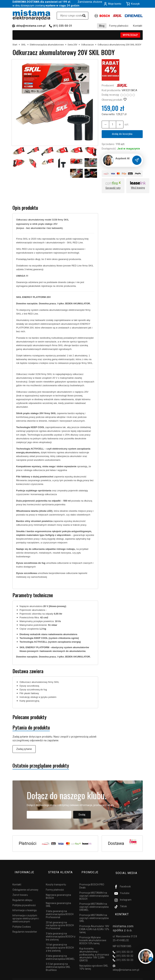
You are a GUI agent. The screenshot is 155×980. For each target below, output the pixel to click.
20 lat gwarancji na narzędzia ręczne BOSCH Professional (60, 920)
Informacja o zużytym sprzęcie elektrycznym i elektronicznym (26, 913)
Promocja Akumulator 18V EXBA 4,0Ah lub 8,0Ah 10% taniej (94, 924)
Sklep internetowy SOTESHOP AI (127, 976)
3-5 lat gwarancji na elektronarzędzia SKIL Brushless (58, 962)
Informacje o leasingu (25, 905)
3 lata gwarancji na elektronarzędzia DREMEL (60, 952)
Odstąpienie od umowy (25, 884)
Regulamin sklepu (22, 895)
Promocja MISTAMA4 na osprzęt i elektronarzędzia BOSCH (94, 890)
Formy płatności (119, 26)
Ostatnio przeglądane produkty (41, 766)
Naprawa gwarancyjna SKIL (58, 899)
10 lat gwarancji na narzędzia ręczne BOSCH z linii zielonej (60, 942)
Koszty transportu (56, 879)
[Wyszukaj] (84, 16)
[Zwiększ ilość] (105, 125)
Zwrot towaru (20, 890)
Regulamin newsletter (25, 926)
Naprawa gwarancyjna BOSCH (58, 891)
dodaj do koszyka (122, 134)
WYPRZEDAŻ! (130, 35)
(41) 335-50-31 (63, 26)
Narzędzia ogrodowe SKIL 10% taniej (94, 962)
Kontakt (138, 26)
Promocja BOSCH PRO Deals (92, 881)
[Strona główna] (31, 15)
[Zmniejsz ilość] (118, 125)
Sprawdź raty (113, 188)
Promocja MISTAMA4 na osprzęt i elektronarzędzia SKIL (94, 913)
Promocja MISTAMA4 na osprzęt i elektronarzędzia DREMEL (94, 902)
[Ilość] (111, 125)
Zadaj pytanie (24, 749)
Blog (102, 26)
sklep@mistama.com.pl (31, 26)
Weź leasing (138, 188)
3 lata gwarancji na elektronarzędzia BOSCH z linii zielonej (61, 931)
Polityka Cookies (22, 921)
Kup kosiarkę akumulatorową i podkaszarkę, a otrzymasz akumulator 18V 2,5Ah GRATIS (94, 949)
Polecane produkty (30, 717)
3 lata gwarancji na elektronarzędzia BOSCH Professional (60, 909)
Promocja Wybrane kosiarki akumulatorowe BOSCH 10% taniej (93, 935)
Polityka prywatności (24, 900)
